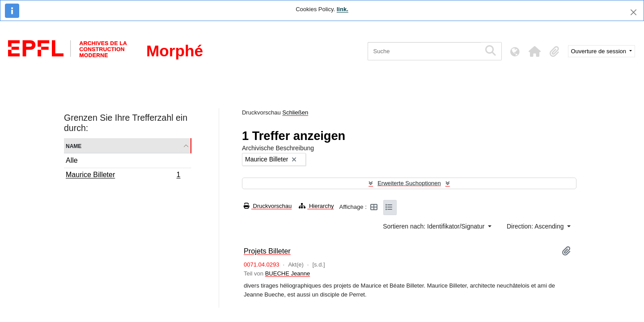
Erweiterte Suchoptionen (409, 183)
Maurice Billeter (123, 176)
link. (343, 9)
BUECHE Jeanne (288, 273)
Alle (72, 160)
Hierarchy (316, 206)
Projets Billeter (267, 251)
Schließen (295, 112)
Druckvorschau (268, 206)
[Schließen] (633, 12)
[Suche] (424, 51)
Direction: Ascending (536, 226)
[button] (535, 51)
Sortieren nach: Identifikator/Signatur (434, 226)
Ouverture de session (600, 51)
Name (74, 146)
